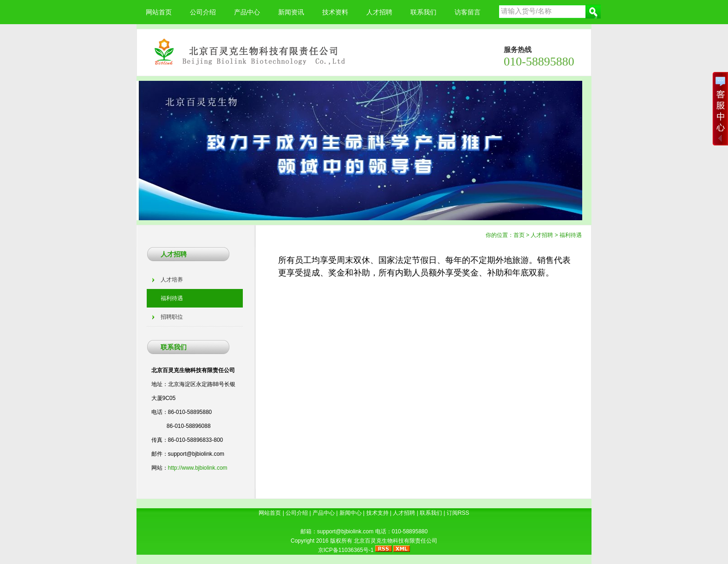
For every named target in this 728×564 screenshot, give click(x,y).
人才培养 (172, 280)
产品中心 (247, 12)
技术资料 (335, 12)
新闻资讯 (291, 12)
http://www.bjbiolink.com (198, 468)
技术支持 (377, 513)
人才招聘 (379, 12)
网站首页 (159, 12)
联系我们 (423, 12)
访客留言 (468, 12)
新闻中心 (351, 513)
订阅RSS (458, 513)
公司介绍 (203, 12)
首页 (519, 235)
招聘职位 (172, 317)
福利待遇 (571, 235)
